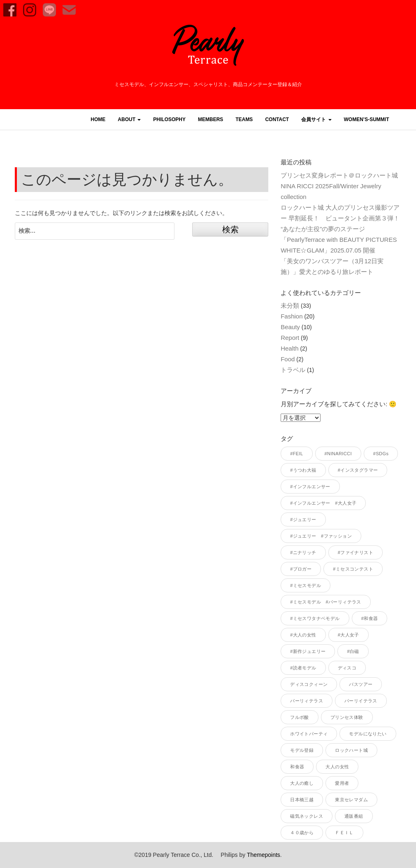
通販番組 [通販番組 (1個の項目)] (354, 816)
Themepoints (264, 855)
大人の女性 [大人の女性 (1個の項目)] (337, 767)
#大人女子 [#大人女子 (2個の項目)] (349, 635)
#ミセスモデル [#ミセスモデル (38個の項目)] (306, 585)
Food (288, 359)
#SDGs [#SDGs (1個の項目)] (381, 454)
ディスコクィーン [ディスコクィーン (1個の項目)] (309, 684)
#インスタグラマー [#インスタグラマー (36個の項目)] (358, 470)
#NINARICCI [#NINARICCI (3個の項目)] (338, 454)
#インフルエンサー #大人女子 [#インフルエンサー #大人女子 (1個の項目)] (323, 503)
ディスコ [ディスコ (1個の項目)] (347, 668)
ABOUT (129, 119)
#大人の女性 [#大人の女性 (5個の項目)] (303, 635)
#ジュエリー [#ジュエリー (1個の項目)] (303, 519)
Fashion (292, 316)
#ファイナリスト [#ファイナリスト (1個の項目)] (356, 552)
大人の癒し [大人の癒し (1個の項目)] (302, 783)
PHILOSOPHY (169, 119)
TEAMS (244, 119)
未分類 (290, 305)
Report (290, 338)
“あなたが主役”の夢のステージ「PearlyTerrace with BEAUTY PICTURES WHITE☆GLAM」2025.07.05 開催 (342, 240)
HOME (98, 119)
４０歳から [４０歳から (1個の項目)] (302, 833)
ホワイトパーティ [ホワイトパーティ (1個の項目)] (309, 734)
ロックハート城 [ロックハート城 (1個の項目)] (351, 750)
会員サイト (316, 119)
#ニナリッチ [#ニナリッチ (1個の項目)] (303, 552)
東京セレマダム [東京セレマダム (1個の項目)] (351, 800)
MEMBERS (210, 119)
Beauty (290, 327)
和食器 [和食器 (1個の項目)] (297, 767)
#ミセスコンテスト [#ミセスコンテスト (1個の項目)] (353, 569)
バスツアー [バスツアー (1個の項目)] (361, 684)
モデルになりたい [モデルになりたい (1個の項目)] (368, 734)
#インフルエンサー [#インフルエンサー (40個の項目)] (310, 487)
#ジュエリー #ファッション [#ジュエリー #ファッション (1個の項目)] (321, 536)
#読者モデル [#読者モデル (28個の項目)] (303, 668)
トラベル (293, 370)
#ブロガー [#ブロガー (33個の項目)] (301, 569)
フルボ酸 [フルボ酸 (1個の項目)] (300, 717)
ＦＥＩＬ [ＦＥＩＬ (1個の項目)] (344, 833)
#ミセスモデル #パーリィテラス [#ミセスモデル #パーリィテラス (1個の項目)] (326, 602)
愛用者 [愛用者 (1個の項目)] (342, 783)
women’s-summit (367, 119)
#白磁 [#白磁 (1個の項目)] (353, 651)
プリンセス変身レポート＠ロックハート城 (339, 175)
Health (289, 348)
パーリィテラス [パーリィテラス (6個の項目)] (307, 701)
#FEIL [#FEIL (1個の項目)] (296, 454)
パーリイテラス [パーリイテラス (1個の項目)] (361, 701)
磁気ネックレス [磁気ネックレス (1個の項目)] (307, 816)
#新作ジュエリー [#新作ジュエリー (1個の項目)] (308, 651)
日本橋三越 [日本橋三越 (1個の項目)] (302, 800)
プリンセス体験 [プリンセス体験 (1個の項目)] (347, 717)
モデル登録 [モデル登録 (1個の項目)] (302, 750)
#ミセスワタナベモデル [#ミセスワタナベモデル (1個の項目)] (315, 618)
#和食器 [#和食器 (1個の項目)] (370, 618)
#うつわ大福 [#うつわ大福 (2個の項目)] (303, 470)
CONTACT (277, 119)
